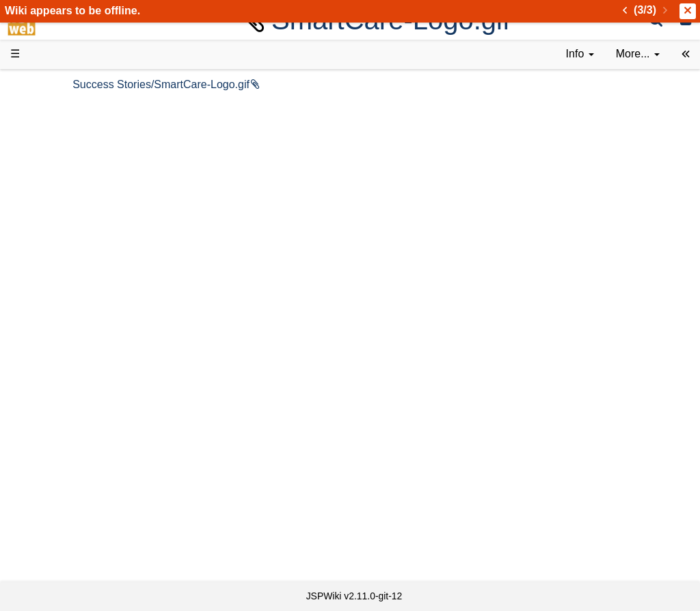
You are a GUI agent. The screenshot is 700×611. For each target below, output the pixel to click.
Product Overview (81, 108)
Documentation (75, 232)
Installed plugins (77, 527)
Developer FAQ (75, 341)
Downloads (65, 123)
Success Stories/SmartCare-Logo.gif (248, 84)
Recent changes (77, 511)
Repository (64, 387)
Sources (58, 371)
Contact (56, 542)
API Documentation (85, 356)
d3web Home (44, 84)
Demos (55, 263)
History (55, 154)
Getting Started (75, 309)
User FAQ (62, 247)
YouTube (59, 449)
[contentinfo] (580, 54)
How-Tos (59, 325)
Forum (53, 434)
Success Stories (77, 138)
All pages (60, 495)
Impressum (111, 542)
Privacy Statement (82, 558)
